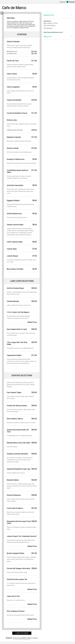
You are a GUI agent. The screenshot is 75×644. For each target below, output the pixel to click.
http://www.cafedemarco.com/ (53, 32)
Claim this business (49, 25)
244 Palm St (47, 21)
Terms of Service (18, 639)
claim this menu (22, 633)
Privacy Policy (27, 639)
